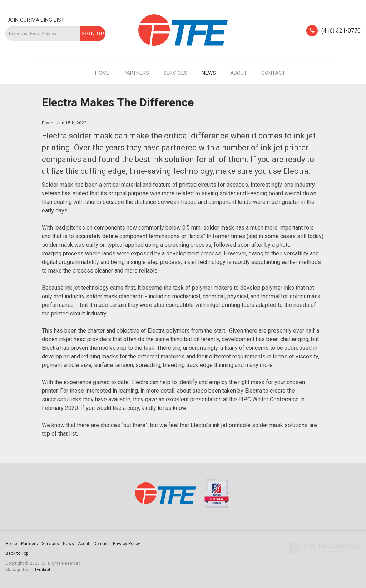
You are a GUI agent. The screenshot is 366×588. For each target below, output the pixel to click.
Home (102, 73)
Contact (273, 73)
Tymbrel (42, 570)
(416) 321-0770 (341, 31)
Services (175, 73)
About (239, 73)
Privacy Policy (127, 544)
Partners (136, 73)
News (209, 73)
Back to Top (17, 553)
